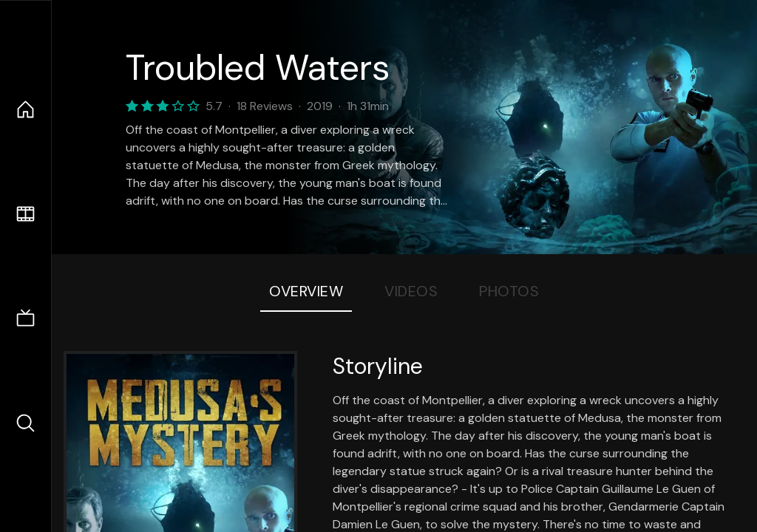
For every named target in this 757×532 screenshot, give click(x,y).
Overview (306, 291)
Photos (509, 291)
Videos (411, 291)
